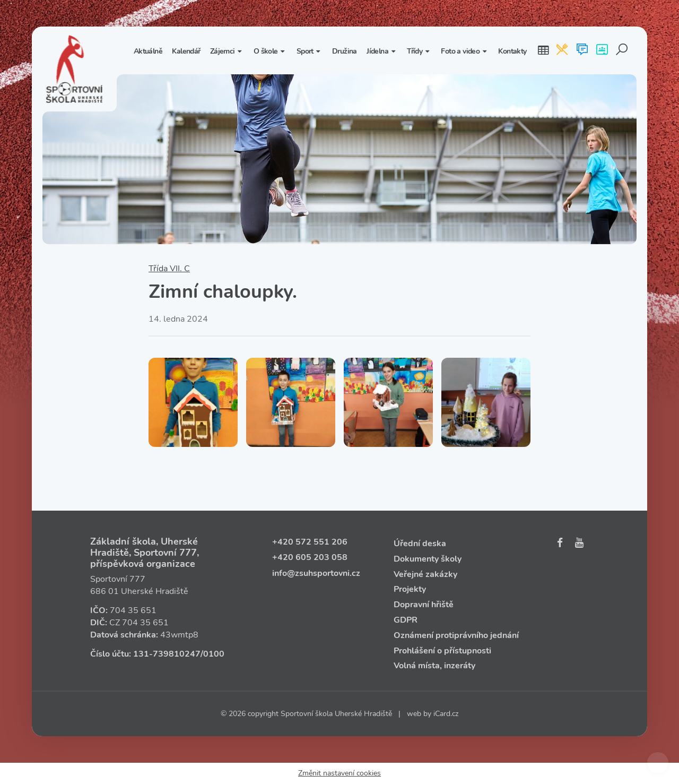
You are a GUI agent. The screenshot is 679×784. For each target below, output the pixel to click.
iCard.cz (446, 714)
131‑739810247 (167, 654)
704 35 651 (133, 610)
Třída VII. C (169, 269)
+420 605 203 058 (310, 557)
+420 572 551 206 (310, 542)
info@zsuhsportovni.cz (316, 573)
